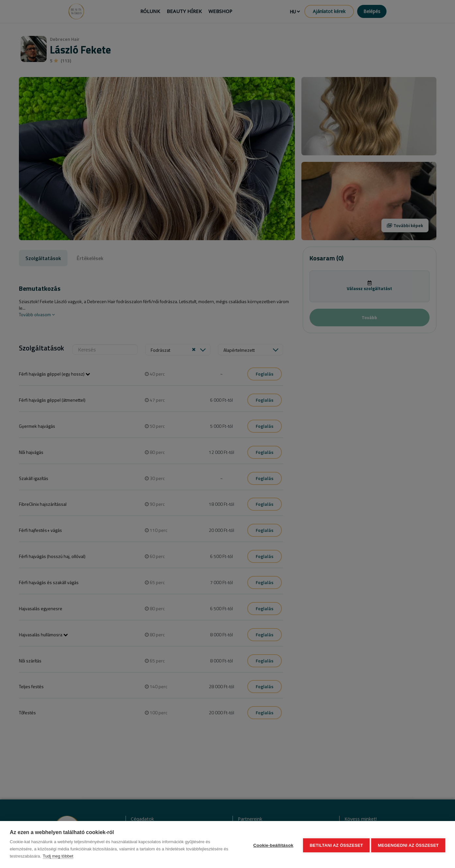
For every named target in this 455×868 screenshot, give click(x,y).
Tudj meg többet (58, 856)
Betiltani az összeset (335, 845)
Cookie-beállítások (272, 845)
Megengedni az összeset (408, 845)
